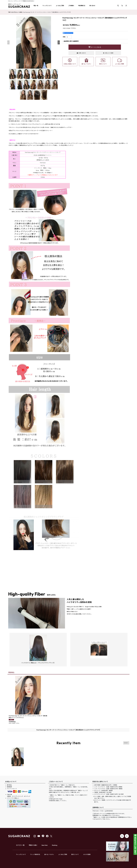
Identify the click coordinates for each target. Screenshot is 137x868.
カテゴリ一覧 (20, 845)
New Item (45, 845)
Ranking (55, 845)
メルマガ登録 (87, 854)
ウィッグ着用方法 (35, 854)
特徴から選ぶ (33, 845)
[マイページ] (126, 6)
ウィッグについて (21, 854)
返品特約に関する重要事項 (71, 41)
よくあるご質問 (63, 854)
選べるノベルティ (49, 854)
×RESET (126, 743)
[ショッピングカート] (122, 6)
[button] (36, 6)
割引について (75, 854)
